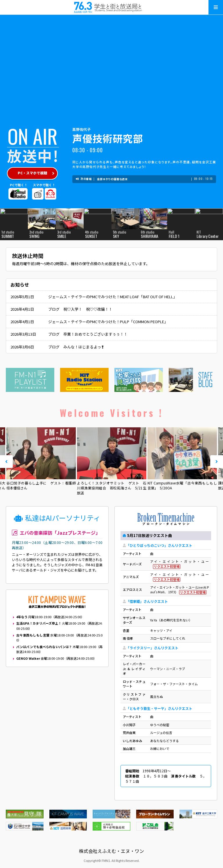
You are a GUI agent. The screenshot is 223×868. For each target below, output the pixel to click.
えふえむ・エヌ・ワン (111, 7)
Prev (6, 462)
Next (217, 462)
